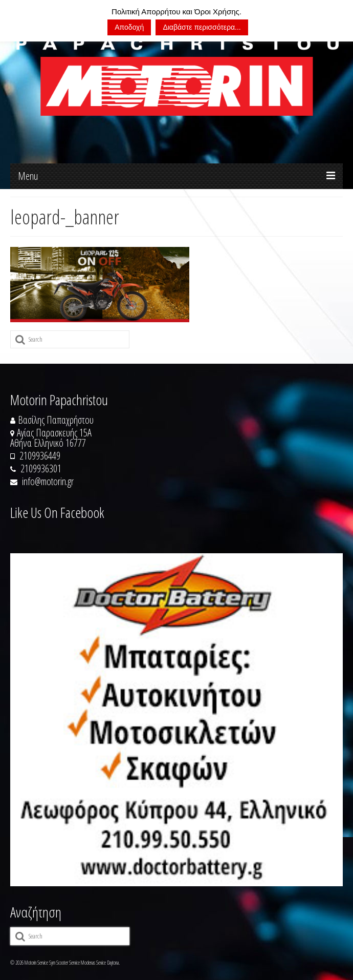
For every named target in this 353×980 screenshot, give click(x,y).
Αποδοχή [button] (129, 27)
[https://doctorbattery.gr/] (176, 720)
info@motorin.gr (42, 481)
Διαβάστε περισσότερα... (202, 27)
